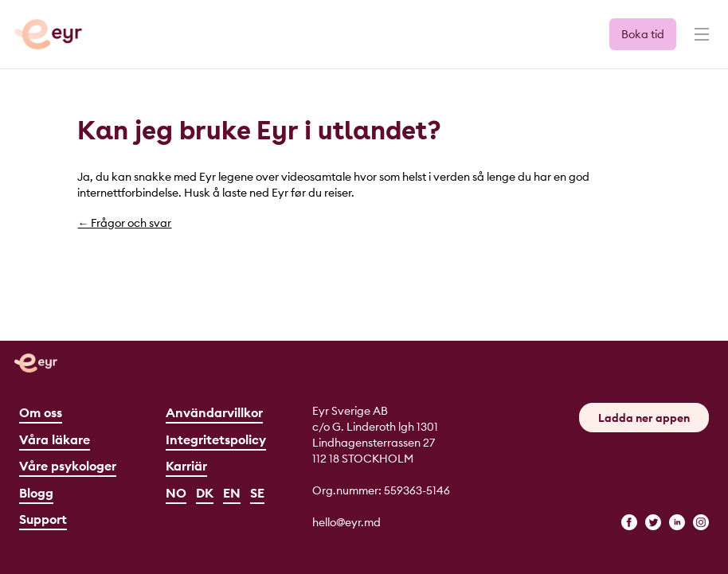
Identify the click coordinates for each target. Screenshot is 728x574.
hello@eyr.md (346, 522)
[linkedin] (677, 522)
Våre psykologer (68, 466)
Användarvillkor (214, 412)
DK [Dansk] (205, 493)
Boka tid (643, 34)
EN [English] (232, 493)
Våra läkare (55, 439)
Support (43, 519)
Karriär (186, 466)
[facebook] (629, 522)
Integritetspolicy (216, 439)
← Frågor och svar (124, 223)
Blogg (36, 493)
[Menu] (700, 41)
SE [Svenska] (257, 493)
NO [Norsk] (176, 493)
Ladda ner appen (644, 418)
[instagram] (701, 522)
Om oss (41, 412)
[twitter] (653, 522)
